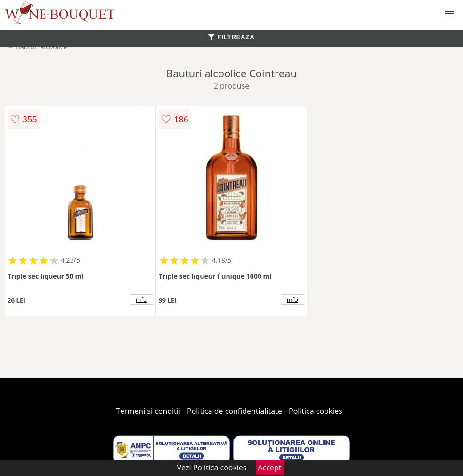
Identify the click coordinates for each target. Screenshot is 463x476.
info (141, 299)
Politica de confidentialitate (235, 411)
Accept (270, 468)
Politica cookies (316, 411)
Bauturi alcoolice (41, 47)
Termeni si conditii (148, 411)
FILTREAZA (231, 37)
